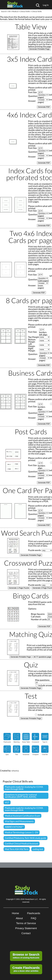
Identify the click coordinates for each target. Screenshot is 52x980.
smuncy (15, 771)
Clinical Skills (25, 11)
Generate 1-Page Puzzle (19, 588)
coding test (38, 849)
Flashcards (34, 913)
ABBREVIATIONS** (14, 827)
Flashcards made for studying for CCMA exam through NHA (24, 788)
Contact (26, 933)
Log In (46, 5)
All (9, 11)
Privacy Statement (26, 928)
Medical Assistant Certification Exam (22, 816)
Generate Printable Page (39, 49)
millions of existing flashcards (26, 956)
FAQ (34, 918)
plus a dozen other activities (26, 969)
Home (15, 913)
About (19, 918)
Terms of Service (26, 923)
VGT (7, 802)
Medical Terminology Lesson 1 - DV (22, 832)
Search (4, 11)
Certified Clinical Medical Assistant (22, 843)
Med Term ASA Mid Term (17, 849)
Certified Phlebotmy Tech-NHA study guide (26, 838)
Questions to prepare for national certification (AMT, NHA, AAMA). (21, 796)
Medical (15, 11)
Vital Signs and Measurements (19, 821)
